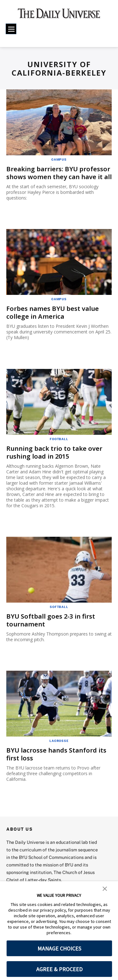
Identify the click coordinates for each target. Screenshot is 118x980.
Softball (59, 607)
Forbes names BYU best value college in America (53, 312)
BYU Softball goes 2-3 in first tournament (51, 620)
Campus (59, 159)
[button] (105, 888)
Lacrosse (59, 741)
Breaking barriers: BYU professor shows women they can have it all (59, 173)
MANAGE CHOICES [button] (59, 948)
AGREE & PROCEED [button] (59, 969)
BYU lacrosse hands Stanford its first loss (56, 754)
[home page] (59, 16)
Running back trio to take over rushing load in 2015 (54, 452)
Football (59, 439)
